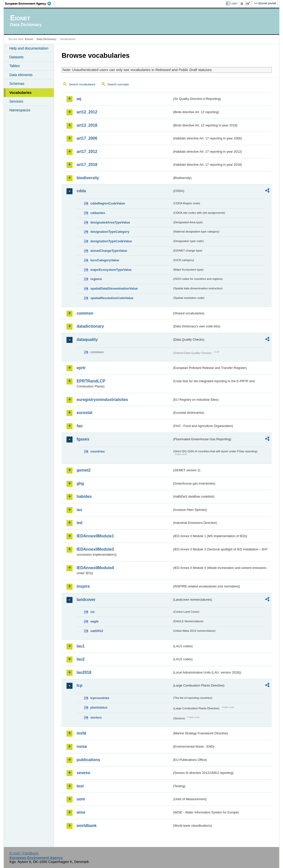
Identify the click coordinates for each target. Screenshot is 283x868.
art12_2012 (87, 112)
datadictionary (90, 326)
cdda (81, 191)
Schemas (17, 84)
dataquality (87, 340)
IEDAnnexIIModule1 (95, 536)
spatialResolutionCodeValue (112, 298)
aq (79, 99)
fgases (83, 439)
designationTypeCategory (110, 232)
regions (96, 279)
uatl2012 (97, 631)
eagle (94, 621)
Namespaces (20, 110)
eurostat (84, 413)
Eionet (29, 39)
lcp (79, 685)
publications (88, 760)
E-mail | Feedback (24, 853)
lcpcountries (100, 698)
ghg (80, 483)
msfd (81, 733)
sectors (96, 717)
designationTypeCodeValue (111, 241)
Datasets (16, 57)
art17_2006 (87, 138)
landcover (86, 600)
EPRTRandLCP (91, 381)
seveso (83, 773)
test (80, 786)
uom (81, 799)
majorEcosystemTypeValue (111, 270)
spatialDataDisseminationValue (114, 288)
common (85, 313)
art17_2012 (87, 152)
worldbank (86, 826)
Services (16, 101)
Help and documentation (29, 48)
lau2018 (84, 672)
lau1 (80, 646)
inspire (83, 586)
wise (81, 812)
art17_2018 (87, 165)
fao (79, 426)
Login (234, 3)
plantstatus (99, 707)
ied (79, 523)
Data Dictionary (47, 39)
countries (97, 451)
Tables (14, 66)
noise (82, 746)
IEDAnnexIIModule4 (95, 568)
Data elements (21, 75)
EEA (30, 4)
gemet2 (83, 470)
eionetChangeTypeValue (109, 251)
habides (84, 496)
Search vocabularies (82, 84)
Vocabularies (20, 93)
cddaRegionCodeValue (108, 203)
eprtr (81, 368)
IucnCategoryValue (105, 260)
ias (79, 510)
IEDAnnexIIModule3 (95, 549)
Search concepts (118, 84)
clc (92, 612)
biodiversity (88, 178)
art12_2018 (87, 125)
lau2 (80, 659)
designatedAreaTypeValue (110, 222)
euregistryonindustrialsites (102, 400)
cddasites (98, 213)
